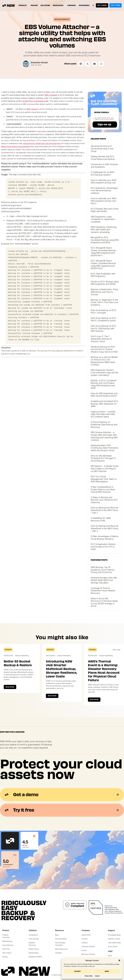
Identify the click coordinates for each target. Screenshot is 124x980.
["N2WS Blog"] (62, 935)
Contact (97, 976)
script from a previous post (36, 101)
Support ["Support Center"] (111, 930)
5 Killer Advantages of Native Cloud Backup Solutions (104, 538)
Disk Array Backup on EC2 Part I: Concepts (103, 312)
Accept (77, 971)
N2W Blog (8, 650)
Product (23, 5)
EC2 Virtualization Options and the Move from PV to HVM (103, 547)
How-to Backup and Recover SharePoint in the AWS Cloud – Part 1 (105, 510)
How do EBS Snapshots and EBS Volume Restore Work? (104, 395)
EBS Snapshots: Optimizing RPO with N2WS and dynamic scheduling (104, 229)
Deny (107, 971)
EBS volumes (51, 95)
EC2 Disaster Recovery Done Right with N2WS (105, 210)
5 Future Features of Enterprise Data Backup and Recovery (104, 425)
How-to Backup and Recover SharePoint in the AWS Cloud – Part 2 (105, 528)
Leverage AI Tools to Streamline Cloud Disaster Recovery (103, 591)
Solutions (45, 5)
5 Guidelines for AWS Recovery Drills (101, 519)
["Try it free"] (9, 949)
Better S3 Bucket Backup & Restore (18, 663)
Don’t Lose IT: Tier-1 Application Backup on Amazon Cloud (101, 339)
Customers (84, 5)
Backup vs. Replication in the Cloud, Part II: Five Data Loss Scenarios (104, 302)
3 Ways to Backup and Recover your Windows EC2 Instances (104, 500)
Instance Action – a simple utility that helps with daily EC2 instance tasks (103, 414)
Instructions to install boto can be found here (42, 143)
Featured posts (99, 560)
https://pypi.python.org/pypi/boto (16, 146)
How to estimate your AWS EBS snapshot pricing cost (104, 181)
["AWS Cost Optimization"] (36, 939)
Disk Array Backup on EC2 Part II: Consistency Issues (103, 319)
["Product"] (9, 936)
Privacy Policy (89, 976)
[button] (119, 960)
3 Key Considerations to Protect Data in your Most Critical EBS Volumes (103, 489)
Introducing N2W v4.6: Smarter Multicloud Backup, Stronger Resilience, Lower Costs (61, 669)
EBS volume (32, 109)
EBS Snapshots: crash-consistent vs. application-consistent (103, 219)
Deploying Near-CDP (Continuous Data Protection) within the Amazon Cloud (104, 448)
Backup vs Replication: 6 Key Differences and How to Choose (104, 292)
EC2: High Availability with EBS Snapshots (103, 275)
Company (72, 5)
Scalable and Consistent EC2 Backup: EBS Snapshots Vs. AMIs (104, 404)
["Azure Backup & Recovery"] (9, 945)
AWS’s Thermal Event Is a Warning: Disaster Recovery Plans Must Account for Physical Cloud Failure (104, 671)
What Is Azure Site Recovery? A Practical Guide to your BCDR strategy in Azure (104, 602)
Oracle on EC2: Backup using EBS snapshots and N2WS (105, 283)
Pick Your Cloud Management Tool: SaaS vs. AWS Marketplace (104, 479)
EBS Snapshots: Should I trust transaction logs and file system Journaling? (104, 373)
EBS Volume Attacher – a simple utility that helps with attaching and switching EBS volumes (104, 436)
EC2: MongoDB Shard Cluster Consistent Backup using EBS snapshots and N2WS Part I (103, 252)
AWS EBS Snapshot (62, 19)
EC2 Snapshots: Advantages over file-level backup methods (104, 190)
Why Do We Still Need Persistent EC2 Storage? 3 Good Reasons (103, 458)
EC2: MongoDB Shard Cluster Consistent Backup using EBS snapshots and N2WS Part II (103, 264)
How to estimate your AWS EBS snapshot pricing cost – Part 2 (104, 201)
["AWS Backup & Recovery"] (9, 941)
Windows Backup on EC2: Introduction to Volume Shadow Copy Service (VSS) (104, 349)
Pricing (34, 5)
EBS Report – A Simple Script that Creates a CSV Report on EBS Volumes (105, 469)
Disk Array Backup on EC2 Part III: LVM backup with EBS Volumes (103, 328)
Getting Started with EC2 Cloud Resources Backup (103, 158)
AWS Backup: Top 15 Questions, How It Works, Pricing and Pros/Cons (103, 570)
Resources (59, 5)
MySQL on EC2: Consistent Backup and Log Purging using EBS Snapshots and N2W (104, 384)
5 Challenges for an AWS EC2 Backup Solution (102, 173)
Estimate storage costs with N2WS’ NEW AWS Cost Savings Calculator (104, 580)
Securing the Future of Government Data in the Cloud (102, 149)
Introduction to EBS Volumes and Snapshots (104, 166)
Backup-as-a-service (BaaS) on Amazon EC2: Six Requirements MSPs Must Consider (104, 361)
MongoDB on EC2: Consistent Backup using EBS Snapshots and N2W (105, 240)
